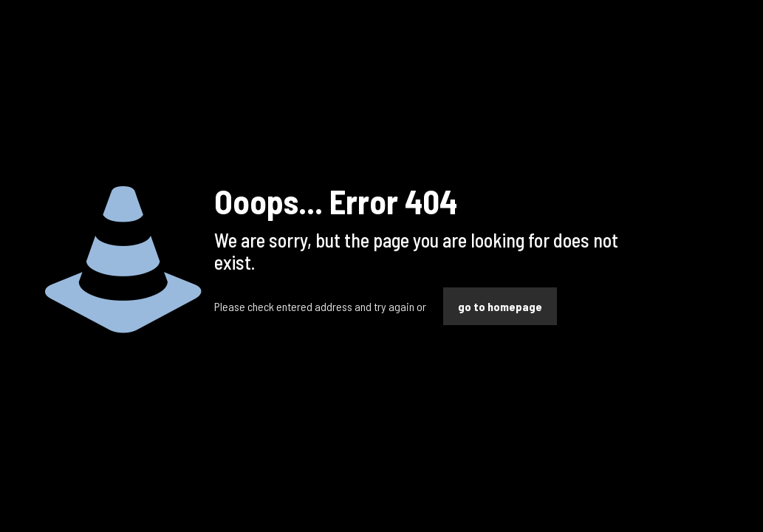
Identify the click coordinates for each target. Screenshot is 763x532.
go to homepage (500, 306)
